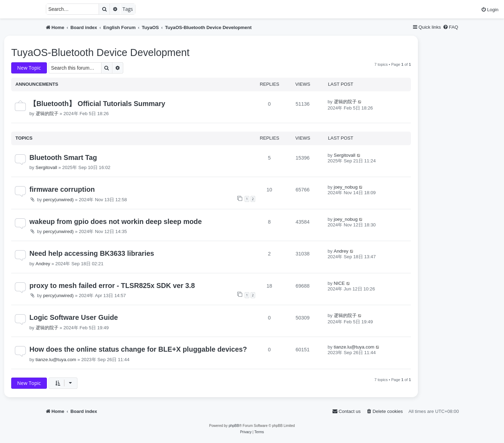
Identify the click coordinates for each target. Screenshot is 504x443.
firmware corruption (62, 189)
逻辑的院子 (47, 114)
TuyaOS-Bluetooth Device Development (100, 52)
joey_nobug (346, 187)
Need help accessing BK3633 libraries (92, 253)
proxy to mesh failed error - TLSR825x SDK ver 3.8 (112, 286)
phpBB (234, 426)
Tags (128, 9)
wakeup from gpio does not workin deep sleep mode (115, 221)
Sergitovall (47, 167)
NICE (339, 283)
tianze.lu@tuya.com (56, 360)
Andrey (43, 264)
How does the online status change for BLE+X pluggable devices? (138, 349)
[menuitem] (490, 10)
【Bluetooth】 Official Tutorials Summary (97, 104)
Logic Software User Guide (74, 317)
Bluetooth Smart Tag (63, 157)
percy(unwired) (58, 200)
